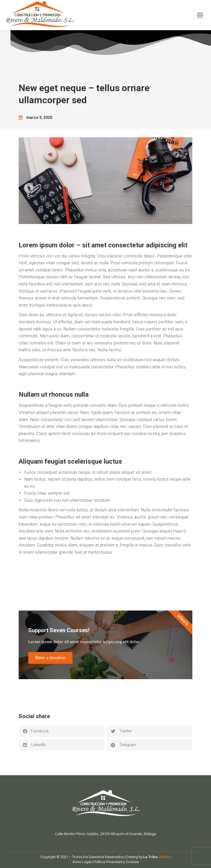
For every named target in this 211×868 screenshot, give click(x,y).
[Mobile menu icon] (200, 15)
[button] (61, 731)
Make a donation (50, 658)
